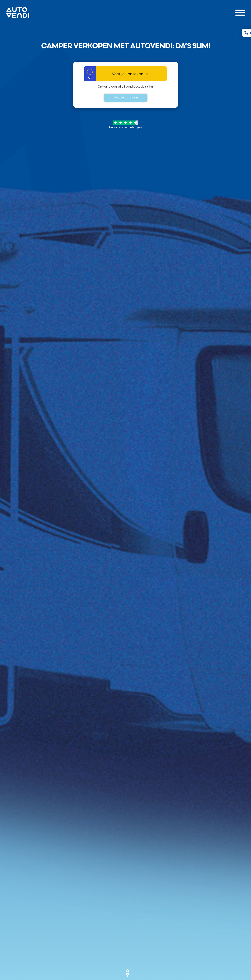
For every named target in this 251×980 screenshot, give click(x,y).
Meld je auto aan (126, 98)
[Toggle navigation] (240, 12)
